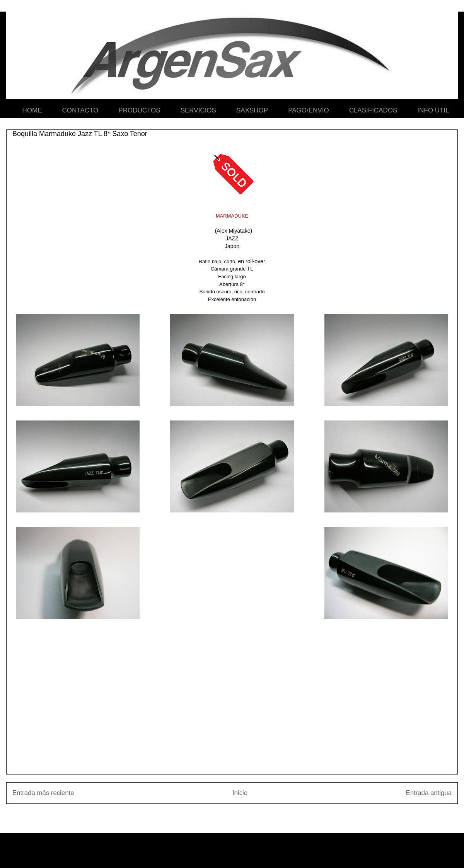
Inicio (240, 793)
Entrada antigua (429, 793)
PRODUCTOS (139, 110)
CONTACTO (80, 110)
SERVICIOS (198, 110)
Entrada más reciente (43, 793)
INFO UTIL (433, 110)
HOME (32, 110)
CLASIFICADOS (373, 110)
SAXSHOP (252, 110)
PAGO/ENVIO (309, 110)
